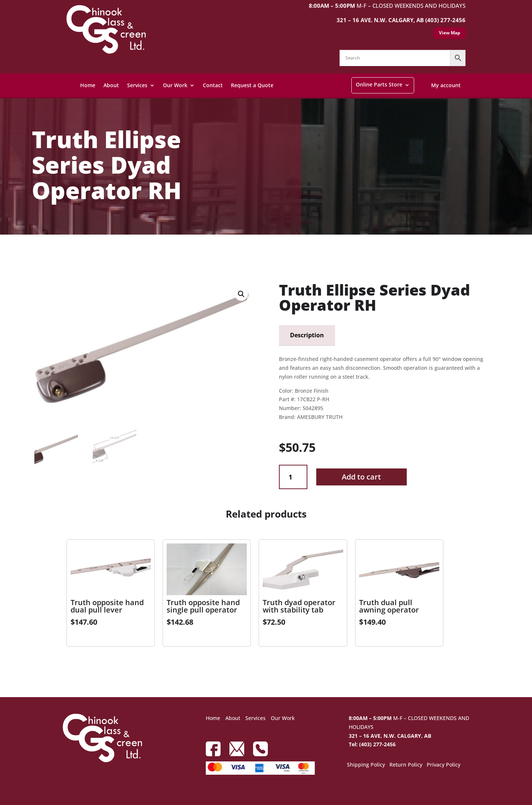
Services (137, 85)
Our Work (175, 85)
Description (307, 335)
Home (88, 85)
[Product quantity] (293, 477)
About (111, 85)
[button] (241, 294)
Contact (213, 85)
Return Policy (406, 765)
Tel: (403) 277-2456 (372, 744)
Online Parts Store (379, 84)
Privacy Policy (444, 765)
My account (446, 85)
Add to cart (361, 477)
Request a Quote (252, 85)
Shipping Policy (366, 765)
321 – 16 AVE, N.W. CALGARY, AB (390, 736)
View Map (450, 33)
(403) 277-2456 (445, 20)
